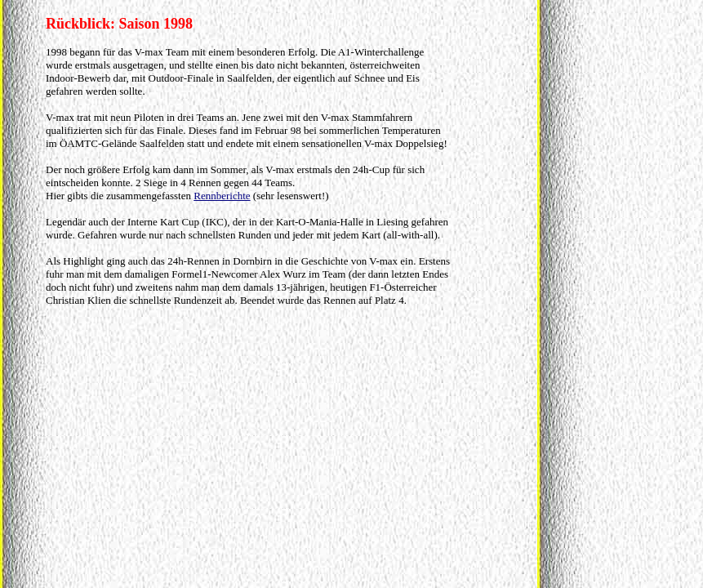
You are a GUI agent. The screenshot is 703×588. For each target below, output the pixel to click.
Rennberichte (222, 196)
